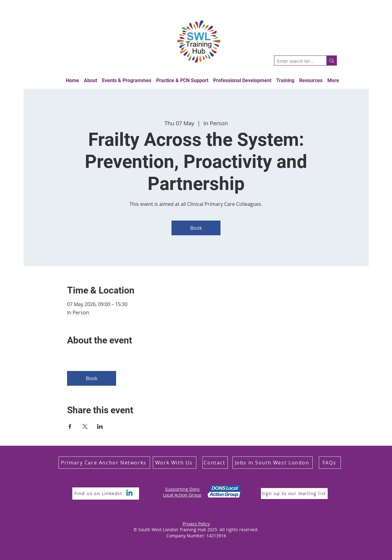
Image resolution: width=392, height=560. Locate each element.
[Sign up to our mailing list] (294, 494)
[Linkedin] (129, 493)
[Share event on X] (85, 426)
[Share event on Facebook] (70, 426)
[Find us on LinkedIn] (99, 494)
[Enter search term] (295, 61)
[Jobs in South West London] (273, 463)
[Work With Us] (175, 463)
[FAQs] (330, 463)
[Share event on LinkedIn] (100, 426)
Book (196, 228)
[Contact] (215, 463)
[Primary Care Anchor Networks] (104, 463)
